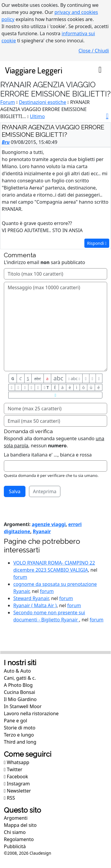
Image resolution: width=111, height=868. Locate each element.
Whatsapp (17, 762)
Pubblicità (15, 846)
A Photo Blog (18, 685)
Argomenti (16, 818)
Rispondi (97, 243)
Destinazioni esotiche (43, 102)
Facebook (16, 777)
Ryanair (42, 531)
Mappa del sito (20, 825)
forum (20, 577)
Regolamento (19, 839)
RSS (9, 798)
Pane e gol (16, 721)
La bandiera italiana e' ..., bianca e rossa (48, 455)
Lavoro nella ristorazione (31, 713)
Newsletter (17, 791)
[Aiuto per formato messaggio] (55, 395)
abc (37, 378)
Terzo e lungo (19, 735)
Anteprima (45, 491)
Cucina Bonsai (20, 692)
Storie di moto (20, 728)
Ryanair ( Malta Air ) (35, 605)
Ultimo (37, 116)
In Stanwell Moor (23, 706)
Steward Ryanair (31, 598)
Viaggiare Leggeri (34, 70)
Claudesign (40, 853)
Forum (8, 102)
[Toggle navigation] (100, 70)
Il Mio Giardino (20, 699)
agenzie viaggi (49, 524)
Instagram (17, 784)
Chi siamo (15, 832)
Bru (6, 142)
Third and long (20, 742)
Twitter (13, 769)
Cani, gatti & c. (20, 678)
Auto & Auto (17, 671)
